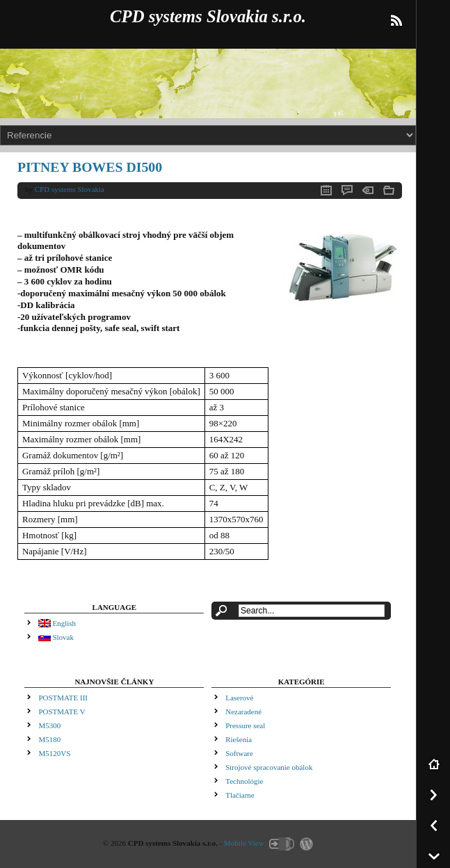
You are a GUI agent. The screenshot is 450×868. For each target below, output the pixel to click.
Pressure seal (245, 725)
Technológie (244, 781)
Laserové (239, 698)
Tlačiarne (240, 795)
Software (239, 753)
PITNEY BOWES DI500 (90, 167)
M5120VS (54, 753)
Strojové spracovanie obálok (269, 767)
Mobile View (244, 843)
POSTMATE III (63, 698)
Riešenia (239, 739)
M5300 (49, 725)
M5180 (49, 739)
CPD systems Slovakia (70, 189)
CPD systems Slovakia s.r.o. (208, 16)
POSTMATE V (62, 712)
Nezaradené (243, 712)
